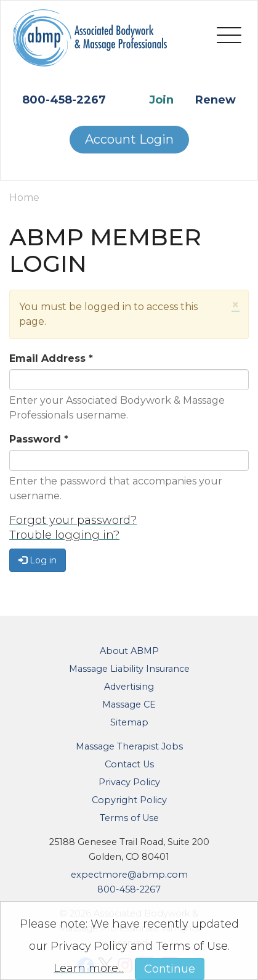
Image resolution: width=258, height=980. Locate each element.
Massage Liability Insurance (129, 669)
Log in (38, 560)
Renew (216, 100)
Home (24, 198)
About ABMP (129, 651)
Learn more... (89, 968)
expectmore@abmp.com (129, 875)
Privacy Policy (129, 782)
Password (39, 439)
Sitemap (129, 722)
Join (161, 100)
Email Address (51, 358)
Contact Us (129, 764)
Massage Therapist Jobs (129, 746)
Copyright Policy (129, 800)
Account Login (129, 139)
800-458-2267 (64, 100)
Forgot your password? (73, 520)
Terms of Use (129, 818)
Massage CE (129, 704)
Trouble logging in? (64, 535)
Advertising (129, 687)
